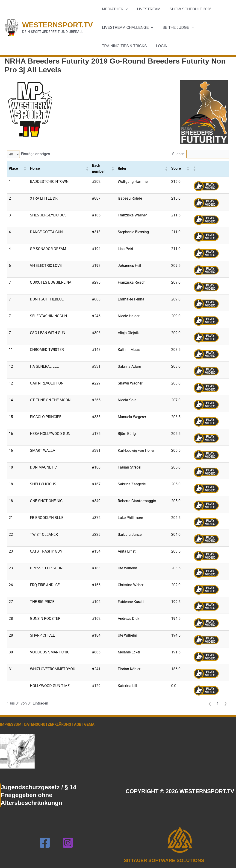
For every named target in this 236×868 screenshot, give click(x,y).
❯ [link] (226, 704)
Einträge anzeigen (36, 154)
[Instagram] (68, 843)
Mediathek (114, 9)
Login (159, 46)
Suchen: (176, 154)
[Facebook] (45, 843)
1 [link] (218, 704)
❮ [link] (210, 704)
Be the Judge (175, 28)
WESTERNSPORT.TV (58, 25)
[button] (125, 9)
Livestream (146, 9)
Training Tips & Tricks (124, 46)
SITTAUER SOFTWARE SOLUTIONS (167, 860)
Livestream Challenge (127, 28)
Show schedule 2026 (186, 9)
